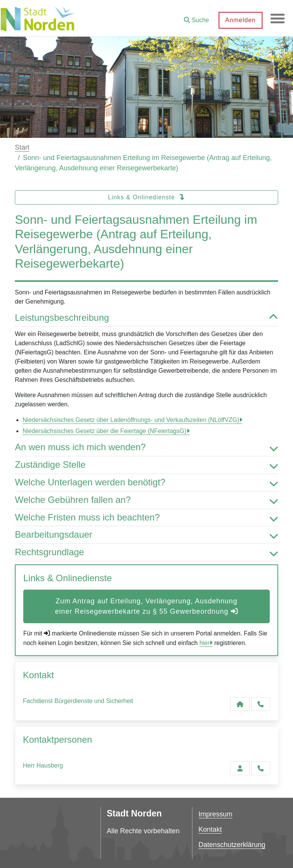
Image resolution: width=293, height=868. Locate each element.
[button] (195, 17)
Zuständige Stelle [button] (146, 465)
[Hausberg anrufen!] (261, 768)
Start (22, 147)
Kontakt (210, 829)
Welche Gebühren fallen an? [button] (146, 500)
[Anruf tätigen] (261, 704)
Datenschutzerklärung (232, 845)
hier (205, 643)
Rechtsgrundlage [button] (146, 552)
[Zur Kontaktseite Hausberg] (240, 768)
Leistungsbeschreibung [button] (146, 318)
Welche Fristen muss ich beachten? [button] (146, 518)
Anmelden (239, 20)
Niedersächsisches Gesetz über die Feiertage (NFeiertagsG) (105, 431)
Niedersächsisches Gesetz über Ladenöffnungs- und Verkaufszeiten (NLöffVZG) (131, 420)
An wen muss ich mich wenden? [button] (146, 447)
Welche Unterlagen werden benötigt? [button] (146, 482)
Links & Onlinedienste (146, 197)
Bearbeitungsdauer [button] (146, 535)
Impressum (215, 814)
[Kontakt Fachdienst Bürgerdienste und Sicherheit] (240, 704)
